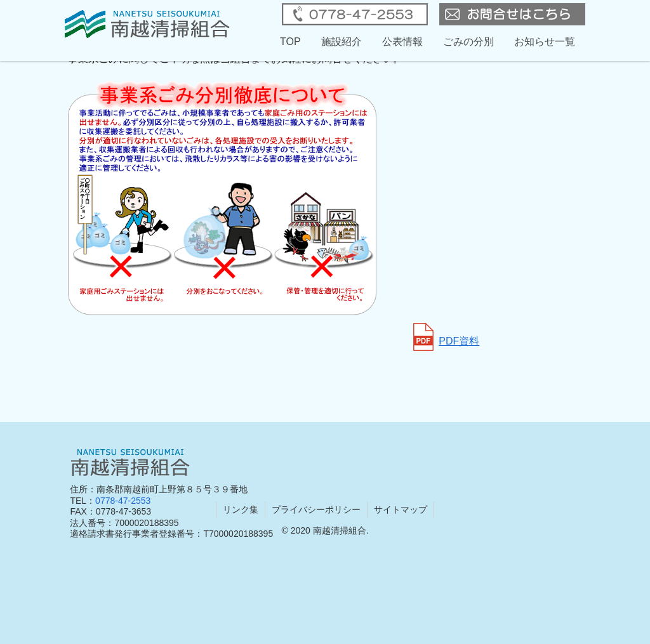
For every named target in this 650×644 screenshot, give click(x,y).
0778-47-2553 (123, 501)
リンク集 (241, 509)
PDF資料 (446, 341)
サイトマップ (401, 509)
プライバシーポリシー (316, 509)
